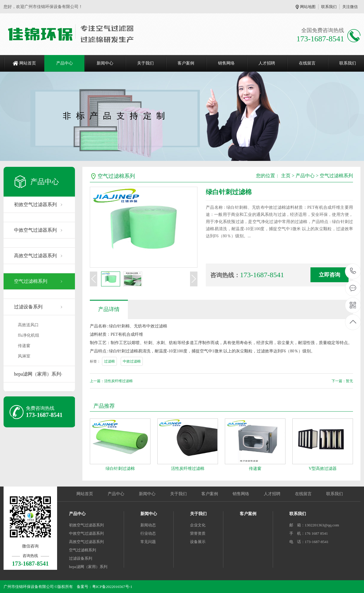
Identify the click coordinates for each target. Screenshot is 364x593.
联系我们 (329, 7)
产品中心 (65, 63)
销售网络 (226, 63)
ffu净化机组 (29, 335)
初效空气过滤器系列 (35, 204)
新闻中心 (105, 63)
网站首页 (28, 63)
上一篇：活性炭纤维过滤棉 (111, 381)
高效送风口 (28, 325)
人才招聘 (267, 63)
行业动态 (148, 533)
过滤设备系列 (28, 307)
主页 (286, 176)
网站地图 (308, 7)
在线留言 (307, 63)
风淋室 (24, 356)
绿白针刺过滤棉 (120, 469)
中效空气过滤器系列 (35, 230)
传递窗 (24, 346)
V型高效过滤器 (323, 469)
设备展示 (198, 542)
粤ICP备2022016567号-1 (112, 587)
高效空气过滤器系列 (35, 256)
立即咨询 (330, 275)
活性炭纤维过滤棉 (188, 469)
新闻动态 (148, 525)
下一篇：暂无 (342, 381)
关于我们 (145, 63)
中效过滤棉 (132, 361)
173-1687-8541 (353, 271)
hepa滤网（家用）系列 (37, 374)
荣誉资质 (198, 533)
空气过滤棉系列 (31, 281)
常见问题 (148, 542)
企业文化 (198, 525)
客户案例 (186, 63)
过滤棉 (109, 361)
